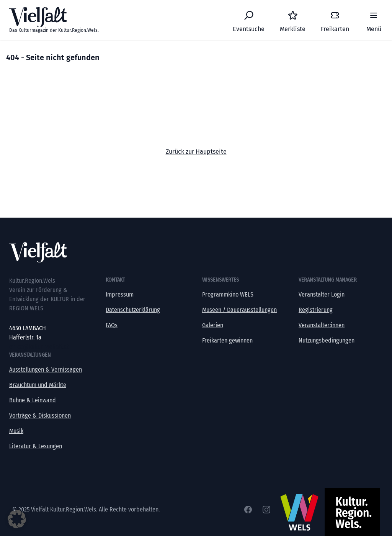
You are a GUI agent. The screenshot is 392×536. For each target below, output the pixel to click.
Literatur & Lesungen (36, 446)
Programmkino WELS (228, 294)
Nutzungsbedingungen (327, 340)
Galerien (213, 325)
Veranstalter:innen (322, 325)
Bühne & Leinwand (33, 400)
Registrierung (316, 310)
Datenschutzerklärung (133, 310)
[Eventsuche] (249, 20)
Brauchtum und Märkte (38, 385)
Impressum (120, 294)
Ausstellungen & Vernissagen (46, 370)
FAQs (112, 325)
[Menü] (374, 20)
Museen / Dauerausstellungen (239, 310)
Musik (16, 431)
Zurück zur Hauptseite (196, 152)
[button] (17, 519)
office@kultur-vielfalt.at (39, 347)
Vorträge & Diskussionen (40, 416)
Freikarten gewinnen (227, 340)
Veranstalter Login (322, 294)
